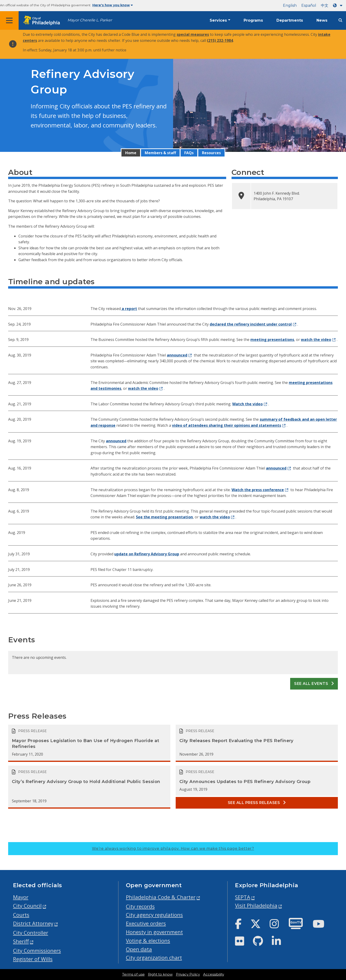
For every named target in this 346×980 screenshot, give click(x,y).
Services (218, 20)
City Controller (31, 933)
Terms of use (133, 974)
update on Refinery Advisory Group (147, 554)
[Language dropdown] (339, 5)
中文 (325, 5)
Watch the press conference (258, 490)
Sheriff (21, 941)
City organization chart (154, 958)
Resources (211, 153)
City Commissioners (37, 951)
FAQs (189, 153)
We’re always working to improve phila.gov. (173, 848)
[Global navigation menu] (9, 20)
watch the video (316, 340)
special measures (193, 34)
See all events (314, 684)
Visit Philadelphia (256, 905)
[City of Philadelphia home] (43, 21)
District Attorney (33, 923)
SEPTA (243, 897)
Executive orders (146, 923)
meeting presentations (272, 340)
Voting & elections (148, 941)
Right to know (160, 974)
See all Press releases (257, 803)
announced (177, 355)
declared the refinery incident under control (251, 324)
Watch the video (247, 404)
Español (309, 5)
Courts (21, 915)
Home (131, 153)
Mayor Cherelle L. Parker (90, 20)
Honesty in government (154, 932)
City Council (27, 906)
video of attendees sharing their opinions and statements (227, 425)
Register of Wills (33, 959)
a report (129, 309)
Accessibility (214, 974)
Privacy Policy (188, 974)
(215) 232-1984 (220, 40)
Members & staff (160, 153)
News (322, 20)
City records (140, 906)
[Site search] (340, 20)
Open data (139, 949)
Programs (253, 20)
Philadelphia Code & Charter (161, 897)
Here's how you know (113, 5)
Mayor (21, 897)
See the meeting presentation (164, 517)
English (290, 5)
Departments (290, 20)
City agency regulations (154, 915)
